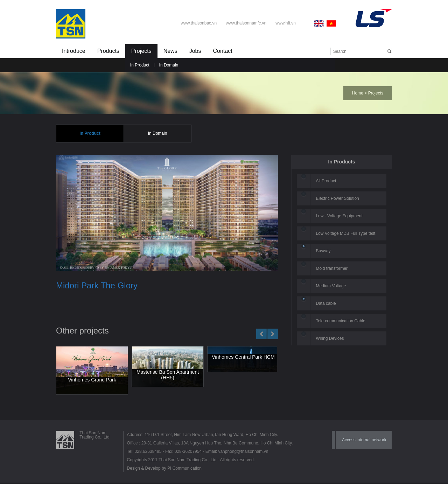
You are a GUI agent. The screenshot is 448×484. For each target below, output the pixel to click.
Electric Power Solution (337, 199)
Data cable (326, 304)
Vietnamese (331, 23)
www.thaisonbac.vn (199, 23)
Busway (323, 251)
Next (272, 335)
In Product (140, 65)
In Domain (169, 65)
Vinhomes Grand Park (92, 380)
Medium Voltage (331, 286)
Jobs (195, 51)
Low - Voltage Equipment (339, 216)
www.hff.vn (286, 23)
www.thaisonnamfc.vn (246, 23)
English (320, 23)
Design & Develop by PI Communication (164, 470)
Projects (141, 51)
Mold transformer (332, 269)
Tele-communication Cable (340, 321)
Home (358, 93)
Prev (262, 335)
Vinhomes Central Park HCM (243, 357)
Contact (222, 51)
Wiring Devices (330, 339)
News (170, 51)
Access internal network (364, 441)
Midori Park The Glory (97, 286)
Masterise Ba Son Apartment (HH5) (168, 375)
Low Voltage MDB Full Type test (345, 234)
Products (108, 51)
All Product (326, 181)
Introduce (74, 51)
